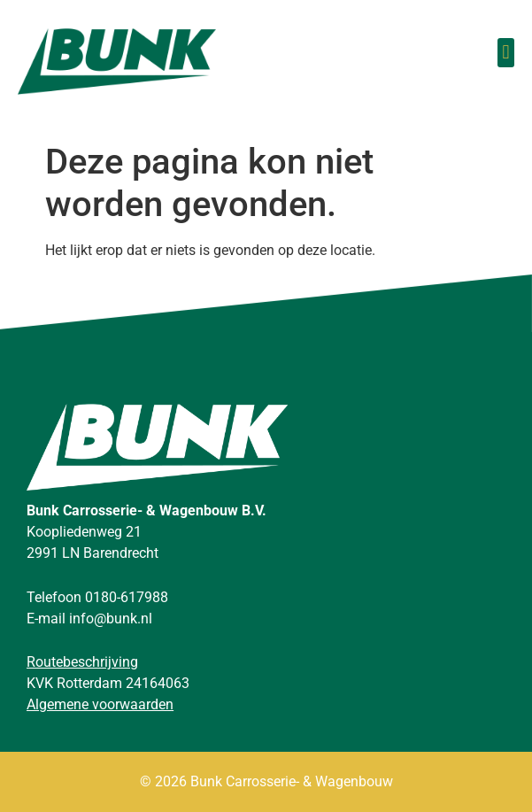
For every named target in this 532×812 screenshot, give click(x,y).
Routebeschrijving (82, 662)
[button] (506, 53)
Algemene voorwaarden (100, 704)
